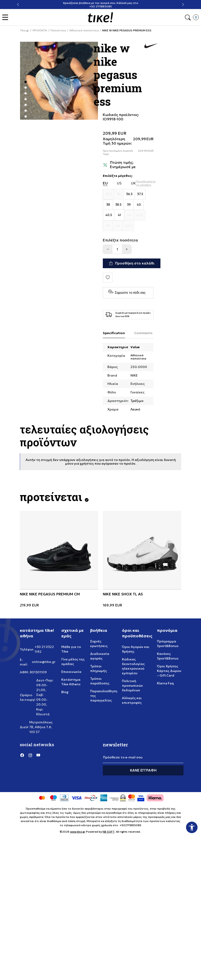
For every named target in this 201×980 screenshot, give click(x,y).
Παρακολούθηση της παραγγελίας (104, 696)
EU (105, 183)
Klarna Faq (165, 683)
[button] (6, 17)
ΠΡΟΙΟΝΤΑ (40, 30)
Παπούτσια (58, 30)
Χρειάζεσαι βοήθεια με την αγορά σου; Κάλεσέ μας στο (101, 3)
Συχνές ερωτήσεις (99, 644)
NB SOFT (109, 832)
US (119, 183)
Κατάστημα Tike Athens (71, 682)
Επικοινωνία (71, 672)
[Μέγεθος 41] (119, 215)
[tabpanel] (59, 81)
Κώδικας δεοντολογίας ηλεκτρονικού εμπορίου (133, 666)
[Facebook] (22, 755)
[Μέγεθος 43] (108, 226)
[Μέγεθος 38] (108, 205)
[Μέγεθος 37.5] (140, 194)
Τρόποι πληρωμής (99, 668)
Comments (143, 333)
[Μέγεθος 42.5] (140, 215)
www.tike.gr (78, 832)
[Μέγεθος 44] (118, 226)
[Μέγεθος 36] (119, 194)
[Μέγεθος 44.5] (129, 226)
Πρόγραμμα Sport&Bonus (168, 644)
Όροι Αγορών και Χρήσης (136, 649)
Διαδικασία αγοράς (100, 656)
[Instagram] (30, 755)
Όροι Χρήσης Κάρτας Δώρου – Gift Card (169, 671)
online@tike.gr (44, 662)
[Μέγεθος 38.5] (118, 205)
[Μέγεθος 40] (139, 205)
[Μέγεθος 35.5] (108, 194)
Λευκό (135, 409)
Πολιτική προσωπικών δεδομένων (132, 686)
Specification (114, 333)
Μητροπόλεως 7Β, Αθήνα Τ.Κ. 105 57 (41, 727)
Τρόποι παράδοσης (100, 681)
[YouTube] (38, 755)
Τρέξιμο (137, 401)
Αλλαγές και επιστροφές (132, 700)
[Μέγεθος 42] (129, 215)
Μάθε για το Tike (71, 649)
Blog (65, 692)
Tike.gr (24, 30)
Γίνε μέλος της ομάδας (73, 662)
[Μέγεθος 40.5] (109, 215)
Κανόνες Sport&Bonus (168, 656)
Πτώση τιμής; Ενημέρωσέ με (123, 165)
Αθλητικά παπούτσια (84, 30)
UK (133, 183)
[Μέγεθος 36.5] (129, 194)
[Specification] (114, 333)
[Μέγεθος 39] (129, 205)
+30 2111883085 (100, 6)
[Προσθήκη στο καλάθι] (132, 263)
